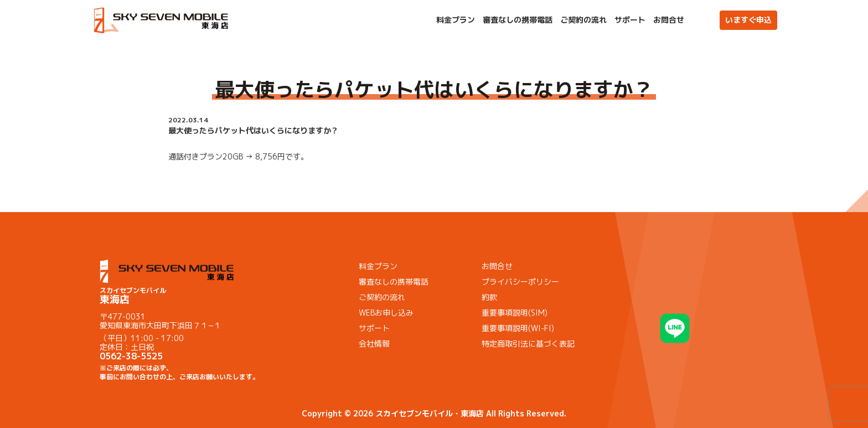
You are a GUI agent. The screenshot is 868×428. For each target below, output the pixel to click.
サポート (630, 20)
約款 (489, 297)
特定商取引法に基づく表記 (528, 344)
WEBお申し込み (386, 313)
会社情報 (374, 344)
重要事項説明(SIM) (515, 313)
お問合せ (669, 20)
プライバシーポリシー (520, 282)
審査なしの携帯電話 (518, 20)
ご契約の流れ (583, 20)
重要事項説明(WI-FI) (518, 328)
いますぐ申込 (748, 20)
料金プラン (456, 20)
